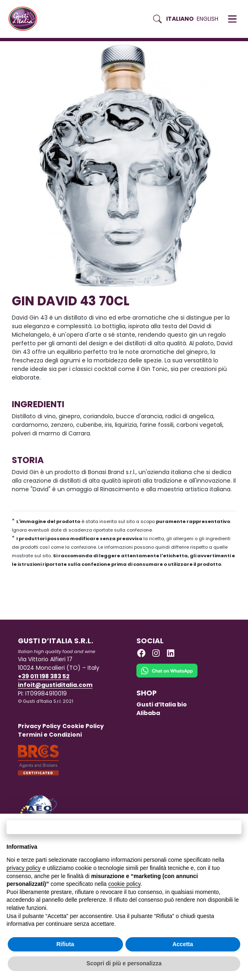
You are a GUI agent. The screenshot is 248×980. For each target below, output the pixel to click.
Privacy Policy (39, 726)
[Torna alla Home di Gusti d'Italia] (26, 19)
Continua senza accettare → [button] (124, 827)
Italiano (180, 19)
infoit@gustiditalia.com (55, 685)
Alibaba (148, 713)
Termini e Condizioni (50, 735)
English (207, 19)
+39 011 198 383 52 (44, 676)
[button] (232, 19)
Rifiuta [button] (65, 944)
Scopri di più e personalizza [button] (124, 963)
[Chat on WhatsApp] (167, 676)
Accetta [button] (183, 944)
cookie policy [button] (124, 884)
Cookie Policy (83, 726)
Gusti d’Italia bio (162, 704)
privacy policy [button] (24, 868)
